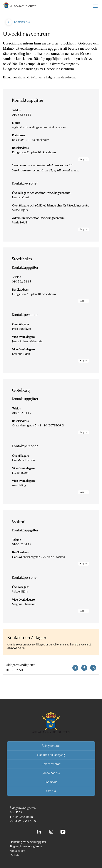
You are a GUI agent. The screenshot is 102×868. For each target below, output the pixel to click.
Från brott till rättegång (51, 755)
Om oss (51, 791)
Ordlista (15, 855)
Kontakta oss (17, 851)
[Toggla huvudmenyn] (95, 6)
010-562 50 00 (17, 670)
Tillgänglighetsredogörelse (26, 847)
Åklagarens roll (51, 746)
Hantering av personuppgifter (28, 842)
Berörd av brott (51, 764)
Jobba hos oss (51, 773)
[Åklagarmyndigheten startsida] (20, 6)
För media (51, 782)
